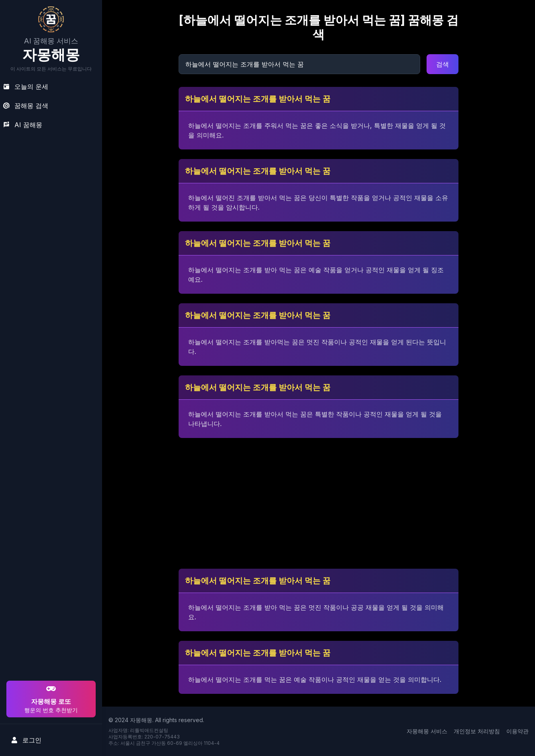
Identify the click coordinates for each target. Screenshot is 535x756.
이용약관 (517, 731)
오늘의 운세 (26, 86)
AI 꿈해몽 (23, 125)
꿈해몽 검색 (26, 106)
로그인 (26, 740)
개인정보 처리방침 (477, 731)
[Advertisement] (50, 628)
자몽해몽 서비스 (427, 731)
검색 (443, 64)
